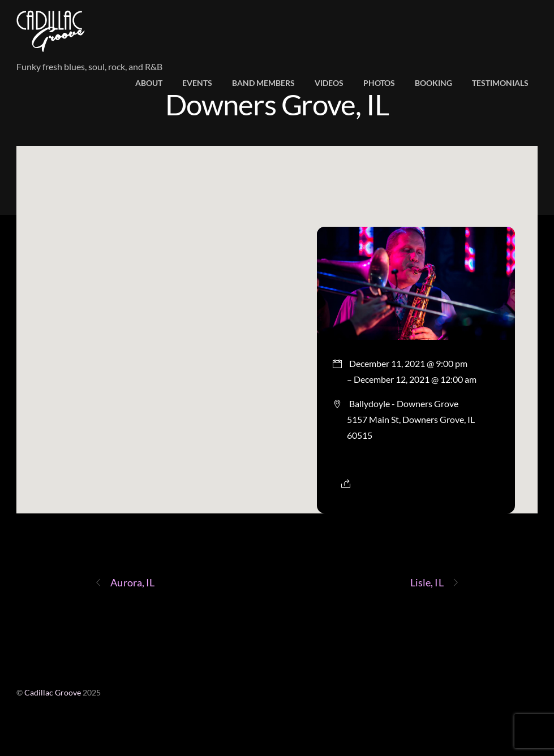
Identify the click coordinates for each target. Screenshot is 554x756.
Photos (379, 83)
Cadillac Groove (53, 693)
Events (197, 83)
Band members (263, 83)
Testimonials (500, 83)
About (149, 83)
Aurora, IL (124, 583)
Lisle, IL (435, 583)
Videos (329, 83)
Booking (433, 83)
